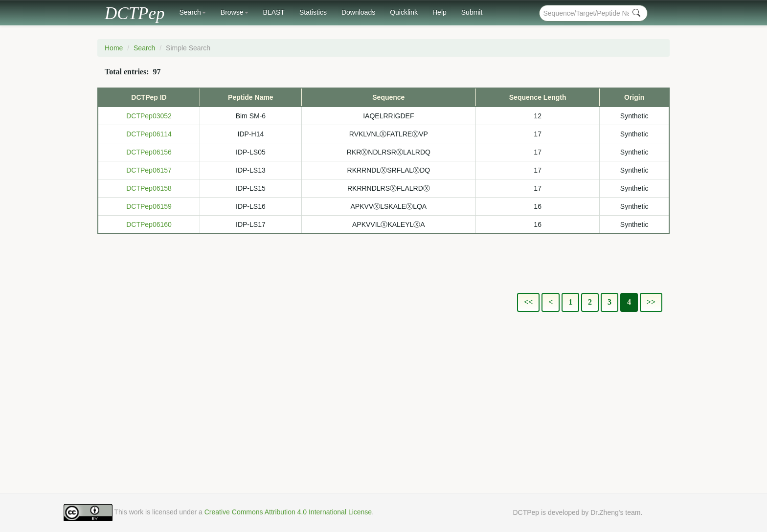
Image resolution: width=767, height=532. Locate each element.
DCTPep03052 (149, 116)
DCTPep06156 (149, 152)
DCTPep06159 (149, 206)
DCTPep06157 (149, 170)
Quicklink (404, 12)
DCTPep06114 (149, 134)
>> (651, 302)
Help (440, 12)
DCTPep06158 (149, 188)
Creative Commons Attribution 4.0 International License (288, 512)
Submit (472, 12)
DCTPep (135, 11)
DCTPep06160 (149, 224)
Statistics (313, 12)
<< (528, 302)
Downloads (358, 12)
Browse (235, 12)
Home (114, 48)
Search (193, 12)
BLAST (274, 12)
